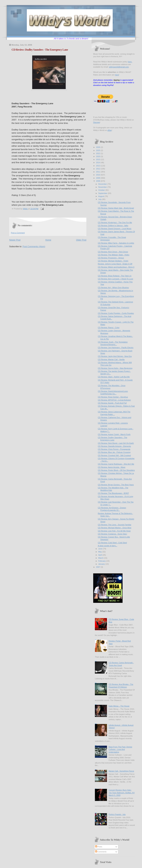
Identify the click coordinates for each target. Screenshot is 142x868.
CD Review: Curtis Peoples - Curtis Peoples (116, 313)
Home (48, 240)
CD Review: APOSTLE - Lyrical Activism (114, 400)
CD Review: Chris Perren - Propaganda (114, 449)
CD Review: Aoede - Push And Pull (112, 403)
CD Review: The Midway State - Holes (114, 255)
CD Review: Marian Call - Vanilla (111, 359)
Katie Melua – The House (119, 706)
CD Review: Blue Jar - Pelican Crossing (114, 452)
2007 (98, 567)
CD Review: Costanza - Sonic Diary (112, 534)
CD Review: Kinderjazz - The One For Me (115, 223)
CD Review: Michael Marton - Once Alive (115, 528)
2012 (98, 169)
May (100, 552)
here (130, 62)
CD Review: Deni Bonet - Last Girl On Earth (116, 443)
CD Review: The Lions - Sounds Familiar (115, 525)
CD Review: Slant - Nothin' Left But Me (114, 377)
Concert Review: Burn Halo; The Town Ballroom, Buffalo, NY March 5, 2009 (122, 793)
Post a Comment (18, 233)
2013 (98, 166)
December (103, 184)
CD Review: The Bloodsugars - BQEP (113, 493)
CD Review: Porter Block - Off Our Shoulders (116, 470)
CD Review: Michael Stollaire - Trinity (113, 261)
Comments (101, 852)
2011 (98, 172)
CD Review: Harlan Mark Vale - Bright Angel (116, 208)
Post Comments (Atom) (34, 246)
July (100, 199)
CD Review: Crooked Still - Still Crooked (114, 455)
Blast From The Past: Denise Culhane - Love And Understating (120, 749)
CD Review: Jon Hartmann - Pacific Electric (116, 348)
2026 (98, 147)
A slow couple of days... (108, 546)
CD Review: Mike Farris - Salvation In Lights (116, 243)
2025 (98, 150)
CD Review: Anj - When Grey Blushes (113, 288)
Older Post (81, 240)
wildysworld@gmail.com (119, 67)
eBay (110, 130)
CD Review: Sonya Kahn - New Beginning (115, 368)
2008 (98, 181)
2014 (98, 163)
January (102, 564)
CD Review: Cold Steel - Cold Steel (112, 543)
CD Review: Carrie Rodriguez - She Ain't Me (116, 464)
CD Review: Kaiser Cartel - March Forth (114, 434)
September (103, 193)
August (101, 196)
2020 (98, 156)
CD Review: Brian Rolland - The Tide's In (115, 276)
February (102, 561)
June (101, 549)
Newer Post (15, 240)
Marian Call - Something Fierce (121, 771)
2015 (98, 159)
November (103, 187)
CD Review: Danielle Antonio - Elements (114, 446)
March (101, 558)
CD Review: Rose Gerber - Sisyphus (113, 397)
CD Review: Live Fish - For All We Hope (114, 531)
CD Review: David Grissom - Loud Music (115, 229)
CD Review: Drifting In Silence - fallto (113, 226)
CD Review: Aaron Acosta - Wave (112, 467)
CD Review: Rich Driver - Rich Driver (113, 252)
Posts (99, 847)
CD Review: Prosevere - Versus (111, 258)
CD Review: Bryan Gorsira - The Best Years (116, 485)
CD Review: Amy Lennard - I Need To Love (116, 279)
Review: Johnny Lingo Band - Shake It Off (115, 264)
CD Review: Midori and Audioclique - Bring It (116, 267)
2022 (98, 153)
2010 (98, 175)
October (102, 190)
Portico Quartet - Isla (117, 814)
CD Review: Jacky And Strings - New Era (115, 356)
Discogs (96, 122)
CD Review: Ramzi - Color (109, 328)
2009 (98, 178)
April (100, 555)
